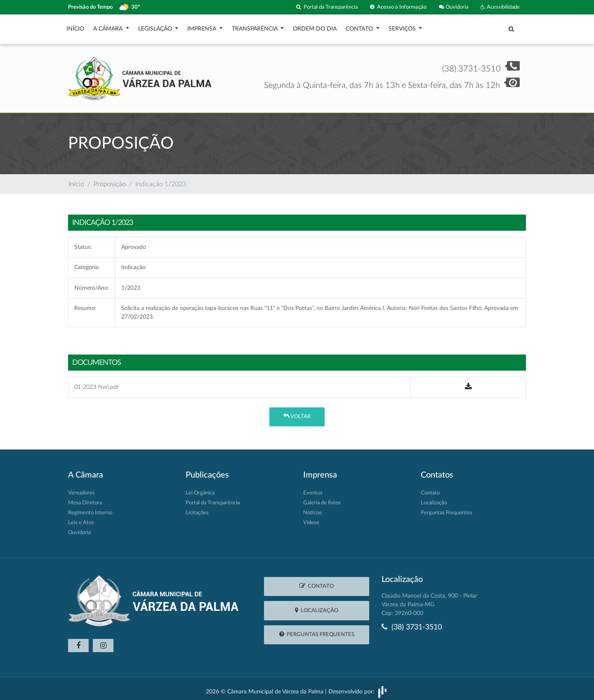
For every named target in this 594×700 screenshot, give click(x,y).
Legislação (156, 27)
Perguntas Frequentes (447, 509)
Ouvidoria (454, 7)
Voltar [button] (297, 412)
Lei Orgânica (200, 489)
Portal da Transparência (327, 7)
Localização (434, 499)
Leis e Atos (81, 519)
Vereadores (81, 489)
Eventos (313, 489)
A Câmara (109, 27)
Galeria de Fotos (322, 499)
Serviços (403, 27)
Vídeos (311, 519)
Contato (360, 27)
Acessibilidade (500, 7)
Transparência (256, 27)
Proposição (110, 180)
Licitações (197, 509)
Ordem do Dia (315, 27)
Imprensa (203, 27)
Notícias (313, 509)
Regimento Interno (90, 509)
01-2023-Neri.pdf (97, 383)
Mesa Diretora (85, 499)
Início (75, 27)
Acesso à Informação (398, 7)
